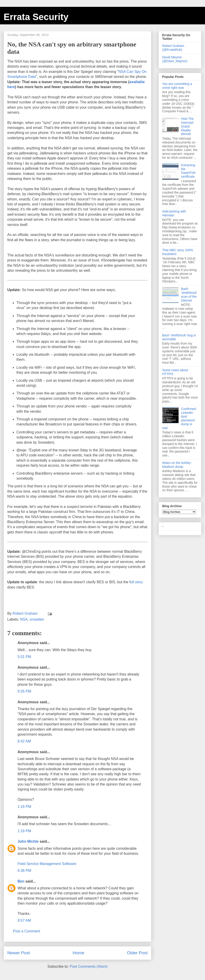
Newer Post (19, 953)
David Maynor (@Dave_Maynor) (175, 59)
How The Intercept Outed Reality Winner (187, 126)
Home (78, 953)
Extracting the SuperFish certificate (188, 171)
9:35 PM (24, 691)
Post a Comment (27, 931)
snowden (37, 619)
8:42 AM (24, 741)
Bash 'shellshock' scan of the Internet (189, 294)
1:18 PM (24, 831)
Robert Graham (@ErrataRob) (173, 48)
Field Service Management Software (47, 864)
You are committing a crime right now (177, 86)
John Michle (28, 841)
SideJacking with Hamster (174, 213)
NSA (24, 619)
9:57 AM (24, 920)
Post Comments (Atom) (89, 966)
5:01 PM (24, 657)
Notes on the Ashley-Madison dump (177, 465)
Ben (21, 881)
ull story (137, 582)
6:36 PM (24, 871)
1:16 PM (24, 807)
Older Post (137, 953)
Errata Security (36, 17)
